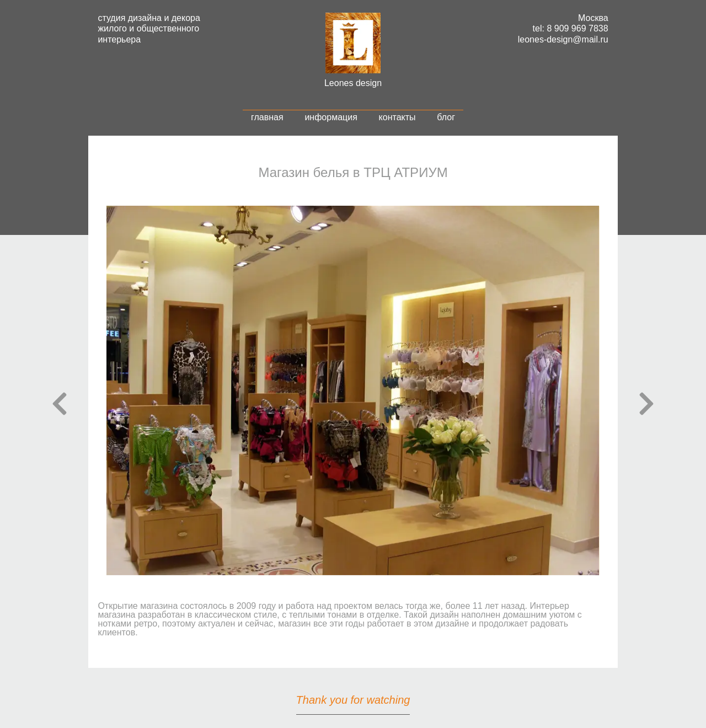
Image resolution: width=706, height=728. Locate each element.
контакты (397, 117)
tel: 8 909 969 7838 (571, 28)
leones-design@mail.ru (563, 39)
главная (267, 117)
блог (446, 117)
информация (331, 117)
